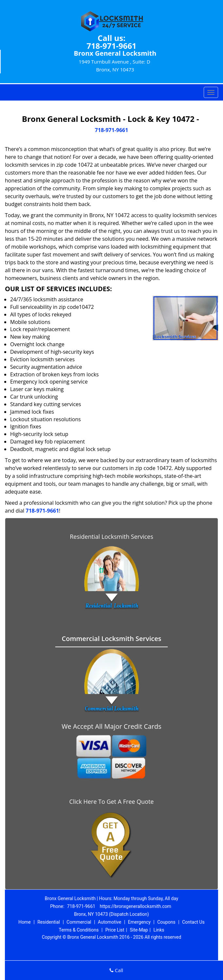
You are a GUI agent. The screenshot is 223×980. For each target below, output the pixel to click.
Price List (115, 930)
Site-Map (139, 930)
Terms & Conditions (79, 930)
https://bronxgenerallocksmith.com (136, 906)
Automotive (110, 922)
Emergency (139, 922)
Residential (49, 922)
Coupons (166, 922)
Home (25, 922)
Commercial (79, 922)
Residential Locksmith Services (111, 537)
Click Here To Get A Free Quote (111, 801)
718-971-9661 (112, 46)
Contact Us (193, 922)
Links (159, 930)
